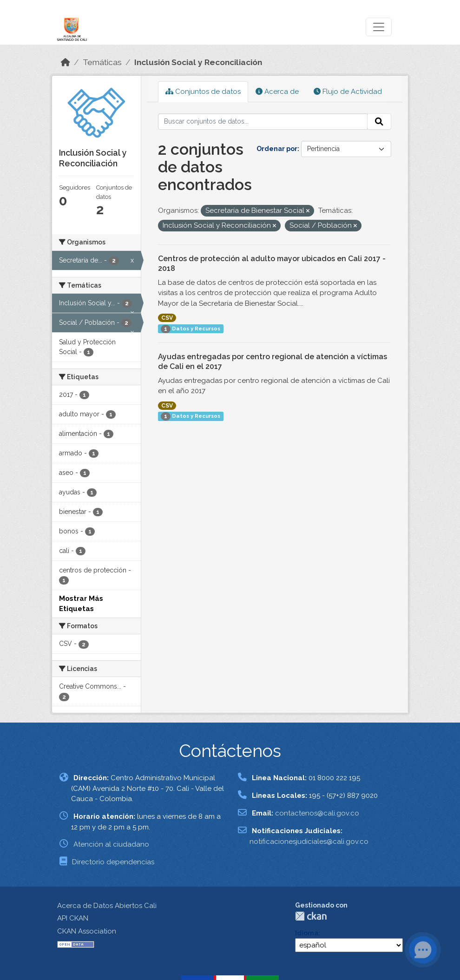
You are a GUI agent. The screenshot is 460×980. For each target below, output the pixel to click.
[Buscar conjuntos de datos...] (263, 122)
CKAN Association (87, 931)
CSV (167, 318)
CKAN (311, 916)
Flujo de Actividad (348, 92)
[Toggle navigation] (379, 27)
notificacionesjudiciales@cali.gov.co (309, 842)
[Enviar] (379, 122)
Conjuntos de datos (203, 92)
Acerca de (277, 92)
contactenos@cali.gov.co (317, 813)
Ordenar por (277, 149)
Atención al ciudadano (111, 844)
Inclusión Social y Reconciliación (198, 62)
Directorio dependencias (113, 862)
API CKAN (73, 918)
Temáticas (102, 62)
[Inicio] (66, 62)
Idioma (307, 933)
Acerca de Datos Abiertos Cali (107, 906)
